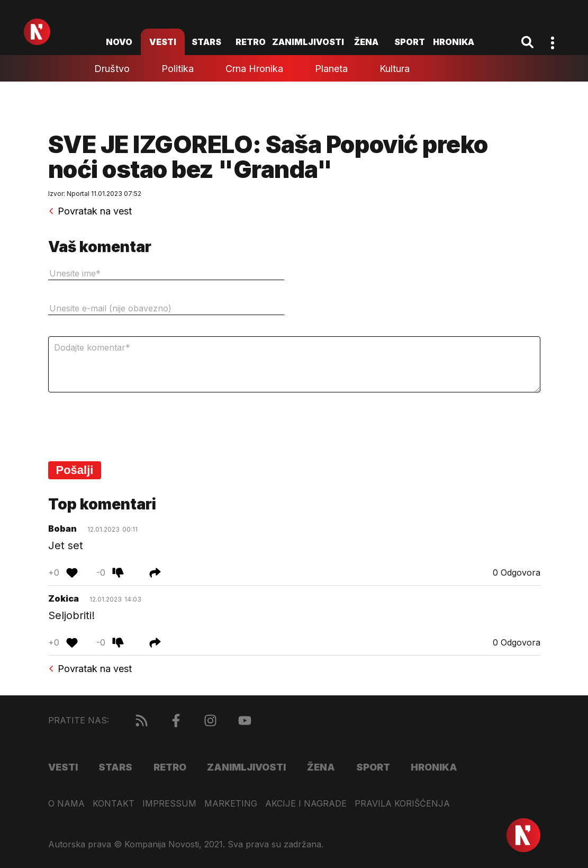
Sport (410, 42)
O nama (66, 804)
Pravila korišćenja (402, 804)
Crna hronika (254, 69)
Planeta (331, 69)
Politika (178, 69)
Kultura (395, 69)
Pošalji (75, 470)
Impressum (169, 804)
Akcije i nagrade (306, 804)
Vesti (163, 42)
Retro (251, 42)
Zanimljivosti (308, 42)
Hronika (454, 42)
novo (119, 42)
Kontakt (114, 804)
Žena (366, 42)
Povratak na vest (90, 211)
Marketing (231, 804)
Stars (206, 42)
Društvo (112, 69)
